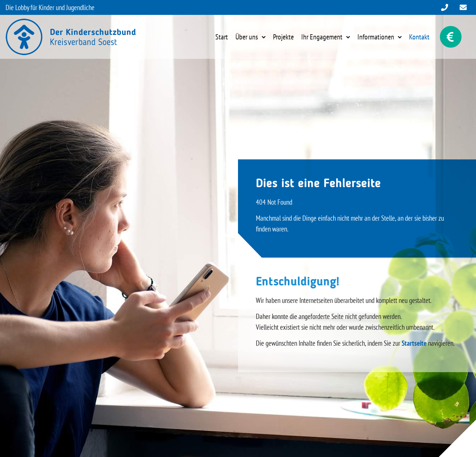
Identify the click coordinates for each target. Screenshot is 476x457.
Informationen (376, 37)
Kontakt (419, 37)
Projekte (283, 37)
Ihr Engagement (322, 37)
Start (222, 37)
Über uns (247, 37)
